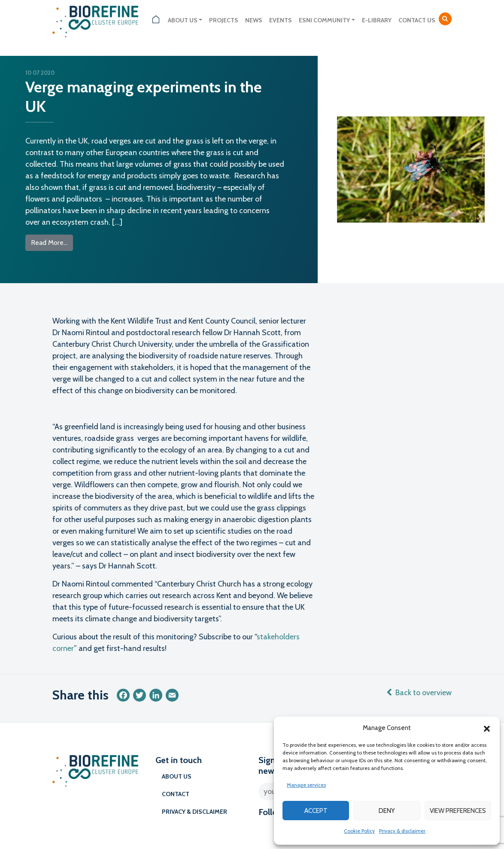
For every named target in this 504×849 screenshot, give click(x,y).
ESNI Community (324, 20)
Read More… (52, 242)
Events (281, 20)
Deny (387, 811)
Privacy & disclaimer (402, 831)
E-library (377, 20)
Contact (176, 794)
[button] (487, 728)
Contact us (417, 20)
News (254, 20)
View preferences (458, 811)
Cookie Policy (359, 831)
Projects (224, 20)
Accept (316, 811)
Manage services (306, 785)
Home (156, 20)
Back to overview (419, 693)
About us (183, 20)
